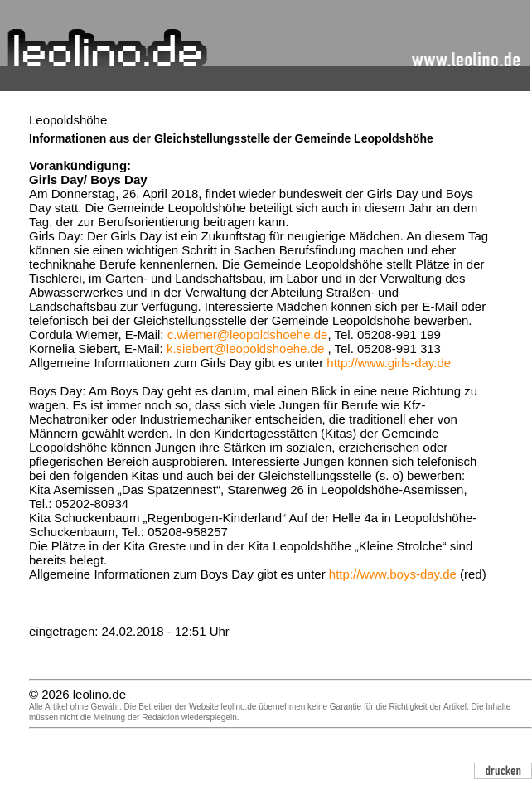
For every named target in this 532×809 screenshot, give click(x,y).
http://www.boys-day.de (393, 574)
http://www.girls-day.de (389, 363)
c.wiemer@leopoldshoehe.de (248, 334)
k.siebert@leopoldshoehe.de (245, 349)
